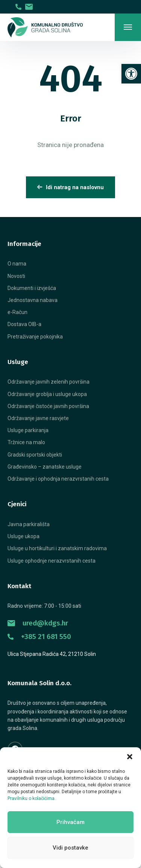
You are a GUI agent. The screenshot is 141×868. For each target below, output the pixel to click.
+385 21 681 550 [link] (39, 637)
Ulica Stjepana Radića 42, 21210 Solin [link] (52, 654)
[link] (131, 74)
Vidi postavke (70, 848)
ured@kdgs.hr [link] (38, 623)
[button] (130, 757)
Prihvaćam (70, 822)
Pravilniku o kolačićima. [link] (32, 798)
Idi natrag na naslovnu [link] (70, 187)
